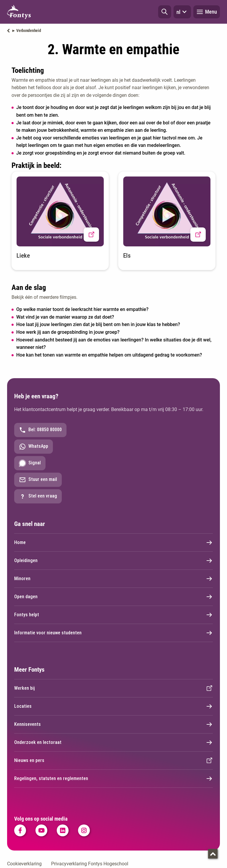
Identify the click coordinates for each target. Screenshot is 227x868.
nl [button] (182, 12)
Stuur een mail (38, 480)
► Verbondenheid (26, 31)
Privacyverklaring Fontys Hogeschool (90, 864)
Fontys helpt (113, 615)
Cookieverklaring (24, 864)
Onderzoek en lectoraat (113, 742)
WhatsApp (34, 447)
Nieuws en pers (113, 760)
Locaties (113, 706)
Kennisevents (113, 724)
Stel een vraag (38, 496)
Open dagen (113, 597)
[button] (165, 12)
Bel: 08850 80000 (40, 430)
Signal (30, 463)
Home (113, 543)
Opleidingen (113, 561)
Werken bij (113, 688)
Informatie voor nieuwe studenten (113, 633)
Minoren (113, 579)
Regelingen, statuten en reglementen (113, 779)
